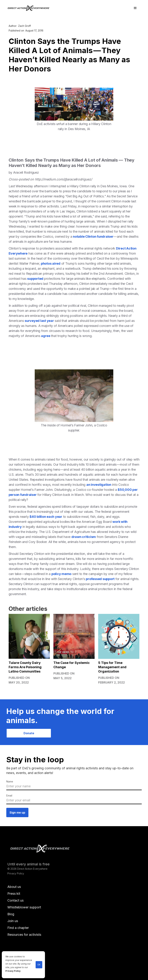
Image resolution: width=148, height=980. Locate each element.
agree (46, 336)
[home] (31, 8)
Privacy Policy (13, 971)
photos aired (51, 263)
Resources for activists (24, 935)
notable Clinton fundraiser (93, 236)
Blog (11, 914)
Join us (13, 921)
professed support (100, 579)
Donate (29, 733)
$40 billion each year (46, 517)
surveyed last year (39, 321)
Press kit (14, 894)
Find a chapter (18, 928)
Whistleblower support (24, 907)
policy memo (61, 574)
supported (36, 279)
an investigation (99, 485)
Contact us (15, 900)
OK (39, 965)
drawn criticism (84, 537)
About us (14, 887)
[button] (135, 8)
